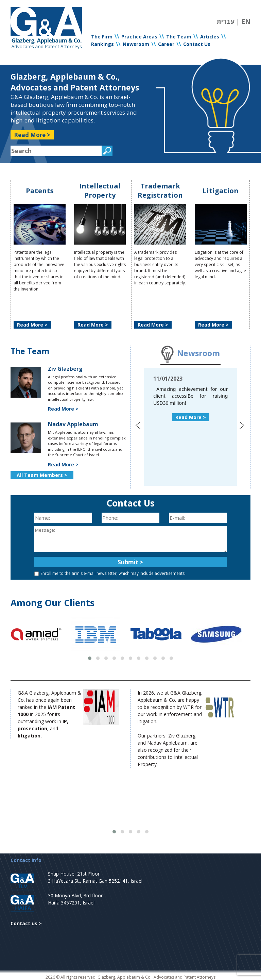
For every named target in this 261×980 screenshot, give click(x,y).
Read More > (32, 135)
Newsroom (136, 44)
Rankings (102, 44)
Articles (210, 37)
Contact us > (26, 923)
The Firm (102, 37)
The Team (179, 37)
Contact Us (197, 44)
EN (246, 21)
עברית (225, 21)
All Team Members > (42, 475)
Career (166, 44)
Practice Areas (139, 37)
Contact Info (26, 860)
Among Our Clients (53, 603)
